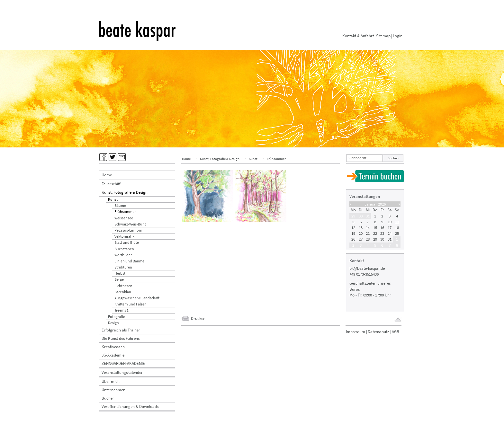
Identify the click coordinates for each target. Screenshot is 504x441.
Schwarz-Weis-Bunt (130, 224)
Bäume (120, 205)
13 (361, 228)
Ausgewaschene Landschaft (137, 298)
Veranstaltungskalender (122, 372)
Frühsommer (125, 212)
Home (107, 175)
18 (397, 228)
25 (397, 233)
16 (382, 228)
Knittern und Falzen (130, 304)
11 (397, 222)
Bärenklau (123, 292)
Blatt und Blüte (127, 242)
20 (361, 233)
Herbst (120, 273)
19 (353, 233)
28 (368, 239)
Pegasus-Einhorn (128, 230)
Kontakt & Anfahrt (358, 36)
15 (375, 228)
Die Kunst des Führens (121, 338)
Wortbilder (123, 255)
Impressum (355, 332)
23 (382, 233)
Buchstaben (124, 249)
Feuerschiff (111, 184)
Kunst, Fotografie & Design (125, 192)
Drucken (198, 318)
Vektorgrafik (124, 236)
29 (353, 216)
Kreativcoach (113, 347)
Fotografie (117, 317)
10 (390, 222)
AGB (396, 332)
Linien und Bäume (129, 261)
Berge (119, 279)
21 (368, 233)
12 (353, 228)
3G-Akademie (113, 355)
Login (398, 36)
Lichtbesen (123, 286)
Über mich (111, 381)
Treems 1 (122, 310)
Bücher (108, 398)
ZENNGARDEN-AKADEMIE (123, 363)
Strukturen (123, 267)
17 (390, 228)
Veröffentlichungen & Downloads (130, 406)
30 (361, 216)
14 (368, 228)
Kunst (113, 199)
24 (390, 233)
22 (375, 233)
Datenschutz (378, 332)
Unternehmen (113, 390)
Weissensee (124, 218)
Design (113, 323)
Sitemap (383, 36)
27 (361, 239)
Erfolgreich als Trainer (121, 330)
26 (353, 239)
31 (368, 216)
